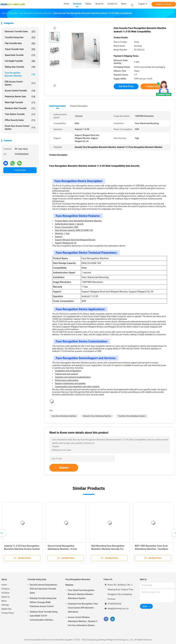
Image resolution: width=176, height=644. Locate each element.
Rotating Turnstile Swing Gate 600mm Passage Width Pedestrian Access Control (43, 602)
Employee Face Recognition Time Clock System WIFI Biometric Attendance (83, 608)
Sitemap (5, 605)
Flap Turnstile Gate (20, 43)
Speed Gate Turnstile (20, 55)
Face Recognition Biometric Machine (20, 74)
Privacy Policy (8, 613)
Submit (64, 468)
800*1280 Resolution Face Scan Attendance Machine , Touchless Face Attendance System (151, 549)
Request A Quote (164, 4)
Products (5, 589)
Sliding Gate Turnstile (20, 67)
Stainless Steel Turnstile (20, 108)
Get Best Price (126, 86)
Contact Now (20, 170)
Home (4, 585)
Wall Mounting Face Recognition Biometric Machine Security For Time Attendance (108, 549)
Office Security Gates (20, 120)
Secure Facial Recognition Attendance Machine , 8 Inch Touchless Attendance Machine (64, 549)
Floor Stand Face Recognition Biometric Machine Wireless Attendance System (81, 594)
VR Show (5, 593)
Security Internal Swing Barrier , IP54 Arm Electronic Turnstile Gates (44, 589)
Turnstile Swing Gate (20, 38)
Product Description (79, 106)
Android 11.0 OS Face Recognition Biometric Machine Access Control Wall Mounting (22, 549)
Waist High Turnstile (20, 103)
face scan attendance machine (64, 416)
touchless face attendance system (132, 416)
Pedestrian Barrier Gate (20, 97)
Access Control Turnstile (20, 91)
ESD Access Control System (20, 83)
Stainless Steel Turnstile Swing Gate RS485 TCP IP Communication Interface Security (44, 616)
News (4, 601)
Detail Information (58, 106)
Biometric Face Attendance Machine (97, 416)
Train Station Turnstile (20, 114)
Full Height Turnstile (20, 61)
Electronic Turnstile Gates (20, 32)
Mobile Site (6, 609)
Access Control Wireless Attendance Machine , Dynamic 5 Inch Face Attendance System (83, 621)
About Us (6, 597)
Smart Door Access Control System (20, 127)
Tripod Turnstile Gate (20, 49)
